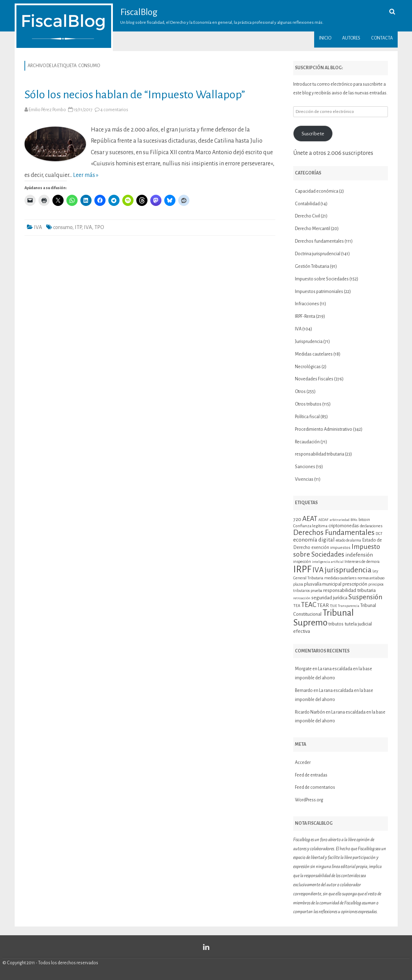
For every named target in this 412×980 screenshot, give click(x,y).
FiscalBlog (139, 12)
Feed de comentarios (315, 787)
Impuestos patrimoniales (319, 292)
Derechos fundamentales (319, 241)
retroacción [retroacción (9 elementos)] (302, 598)
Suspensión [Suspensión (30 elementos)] (365, 597)
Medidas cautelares (314, 354)
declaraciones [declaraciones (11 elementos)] (371, 526)
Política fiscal (307, 417)
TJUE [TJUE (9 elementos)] (333, 606)
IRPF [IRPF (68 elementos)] (302, 569)
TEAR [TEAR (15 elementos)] (323, 605)
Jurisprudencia (309, 342)
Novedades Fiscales (314, 379)
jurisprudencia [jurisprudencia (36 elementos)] (348, 570)
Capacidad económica (317, 191)
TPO (99, 227)
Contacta (382, 38)
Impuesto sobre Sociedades (322, 279)
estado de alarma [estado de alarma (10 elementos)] (348, 540)
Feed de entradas (311, 775)
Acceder (303, 763)
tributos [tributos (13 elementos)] (336, 624)
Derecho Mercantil (313, 229)
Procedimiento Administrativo (324, 429)
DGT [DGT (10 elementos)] (379, 534)
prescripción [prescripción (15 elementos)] (355, 584)
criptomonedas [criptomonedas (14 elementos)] (344, 526)
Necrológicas (308, 367)
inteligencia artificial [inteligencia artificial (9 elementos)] (328, 562)
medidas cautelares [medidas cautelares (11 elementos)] (340, 578)
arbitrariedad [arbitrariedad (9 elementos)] (339, 520)
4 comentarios (114, 110)
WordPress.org (309, 800)
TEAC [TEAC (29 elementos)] (309, 605)
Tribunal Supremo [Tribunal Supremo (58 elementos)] (323, 618)
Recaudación (307, 442)
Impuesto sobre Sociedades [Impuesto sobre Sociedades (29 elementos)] (337, 550)
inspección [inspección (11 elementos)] (302, 561)
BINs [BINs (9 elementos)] (354, 520)
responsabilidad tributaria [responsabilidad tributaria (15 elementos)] (349, 590)
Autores (351, 38)
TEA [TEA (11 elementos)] (297, 606)
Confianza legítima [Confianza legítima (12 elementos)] (310, 526)
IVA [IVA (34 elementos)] (318, 570)
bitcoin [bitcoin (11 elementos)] (364, 520)
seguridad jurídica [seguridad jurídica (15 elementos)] (329, 598)
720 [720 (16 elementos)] (297, 519)
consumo (63, 227)
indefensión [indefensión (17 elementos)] (359, 555)
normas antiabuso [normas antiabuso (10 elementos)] (371, 578)
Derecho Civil (308, 216)
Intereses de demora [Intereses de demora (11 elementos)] (362, 561)
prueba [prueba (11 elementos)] (316, 591)
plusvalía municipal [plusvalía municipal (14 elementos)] (323, 584)
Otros (300, 392)
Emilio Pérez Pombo (47, 110)
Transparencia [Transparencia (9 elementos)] (349, 606)
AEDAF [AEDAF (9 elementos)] (323, 520)
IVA (38, 227)
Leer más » (86, 175)
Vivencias (304, 479)
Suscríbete (313, 134)
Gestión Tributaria (312, 266)
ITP (78, 227)
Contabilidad (307, 204)
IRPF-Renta (305, 316)
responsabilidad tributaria (320, 454)
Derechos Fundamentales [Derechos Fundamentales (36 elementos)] (334, 532)
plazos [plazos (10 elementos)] (298, 584)
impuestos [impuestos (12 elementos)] (340, 548)
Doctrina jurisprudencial (318, 254)
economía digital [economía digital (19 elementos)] (314, 540)
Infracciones (307, 304)
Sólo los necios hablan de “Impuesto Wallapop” (135, 95)
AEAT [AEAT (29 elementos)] (310, 519)
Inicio (325, 38)
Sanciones (305, 467)
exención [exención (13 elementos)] (320, 548)
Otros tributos (308, 404)
